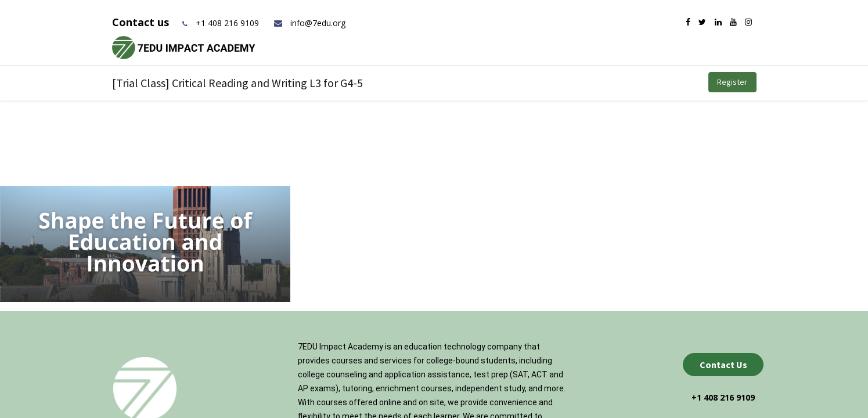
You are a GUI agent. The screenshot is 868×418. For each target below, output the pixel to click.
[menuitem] (391, 82)
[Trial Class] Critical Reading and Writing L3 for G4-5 (237, 83)
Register (732, 82)
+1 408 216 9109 (227, 23)
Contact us (142, 22)
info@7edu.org (309, 23)
